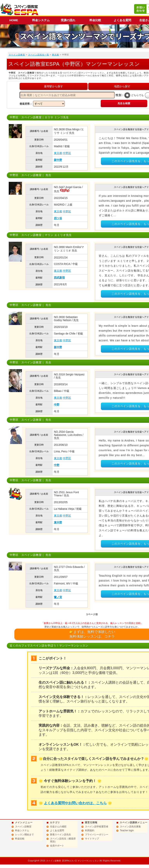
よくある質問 (122, 20)
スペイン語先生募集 (130, 827)
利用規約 (90, 830)
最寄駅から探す (54, 86)
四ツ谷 (58, 218)
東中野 (58, 522)
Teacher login (127, 830)
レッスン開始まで (24, 835)
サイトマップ (92, 839)
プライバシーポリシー (97, 835)
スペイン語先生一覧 (39, 55)
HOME (14, 20)
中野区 (67, 153)
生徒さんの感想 (58, 827)
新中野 (58, 160)
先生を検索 (124, 103)
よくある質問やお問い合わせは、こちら (75, 803)
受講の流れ (68, 20)
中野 (57, 405)
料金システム (41, 20)
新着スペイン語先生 (61, 835)
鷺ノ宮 (58, 597)
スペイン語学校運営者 (97, 827)
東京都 (55, 55)
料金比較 (95, 20)
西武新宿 (59, 278)
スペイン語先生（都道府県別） (63, 840)
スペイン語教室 (17, 55)
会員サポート (57, 846)
